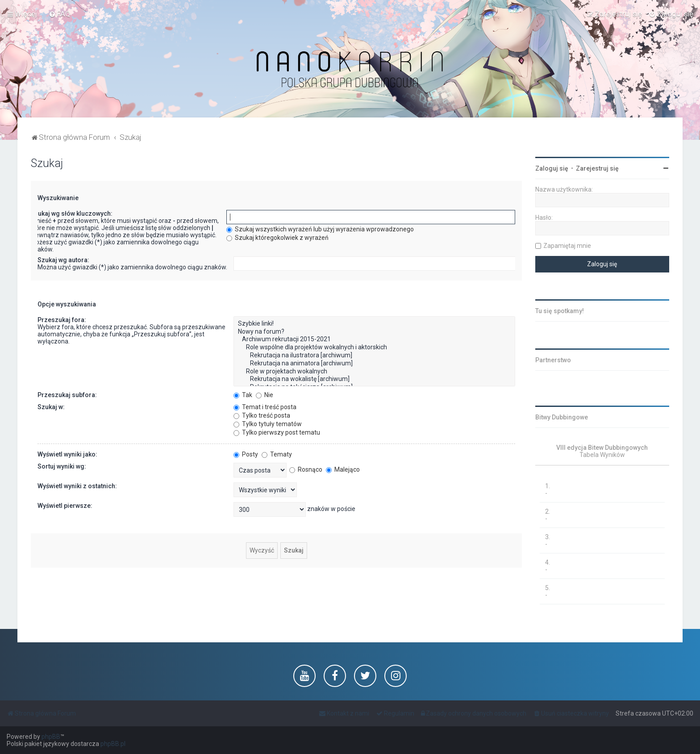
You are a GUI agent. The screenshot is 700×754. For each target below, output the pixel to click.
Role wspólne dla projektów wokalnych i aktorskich (374, 348)
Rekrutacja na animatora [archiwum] (374, 364)
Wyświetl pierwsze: (65, 506)
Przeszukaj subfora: (67, 395)
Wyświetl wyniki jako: (67, 454)
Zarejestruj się (597, 168)
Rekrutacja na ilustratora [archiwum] (374, 356)
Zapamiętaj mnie (567, 246)
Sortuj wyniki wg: (62, 466)
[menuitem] (60, 14)
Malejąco (343, 469)
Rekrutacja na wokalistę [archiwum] (374, 379)
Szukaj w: (51, 407)
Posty (246, 454)
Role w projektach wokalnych (374, 372)
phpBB (51, 737)
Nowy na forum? (374, 332)
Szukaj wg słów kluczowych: (71, 214)
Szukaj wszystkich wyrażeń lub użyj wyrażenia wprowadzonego (320, 229)
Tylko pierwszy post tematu (277, 432)
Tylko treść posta (262, 415)
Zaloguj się (552, 168)
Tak (243, 395)
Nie (265, 395)
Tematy (277, 454)
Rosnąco (306, 469)
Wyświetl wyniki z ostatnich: (77, 486)
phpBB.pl (113, 744)
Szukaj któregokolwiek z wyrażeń (277, 238)
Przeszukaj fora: (62, 320)
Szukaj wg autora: (63, 260)
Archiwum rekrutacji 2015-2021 (374, 339)
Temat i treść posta (265, 407)
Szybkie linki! (374, 324)
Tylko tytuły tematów (268, 424)
